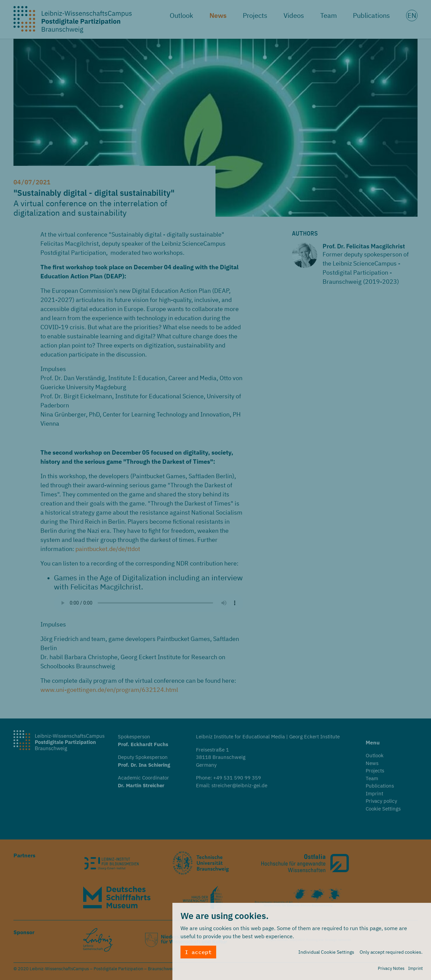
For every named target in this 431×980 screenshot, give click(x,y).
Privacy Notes (391, 968)
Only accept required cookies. (391, 952)
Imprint (416, 968)
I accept (198, 952)
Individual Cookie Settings (326, 952)
